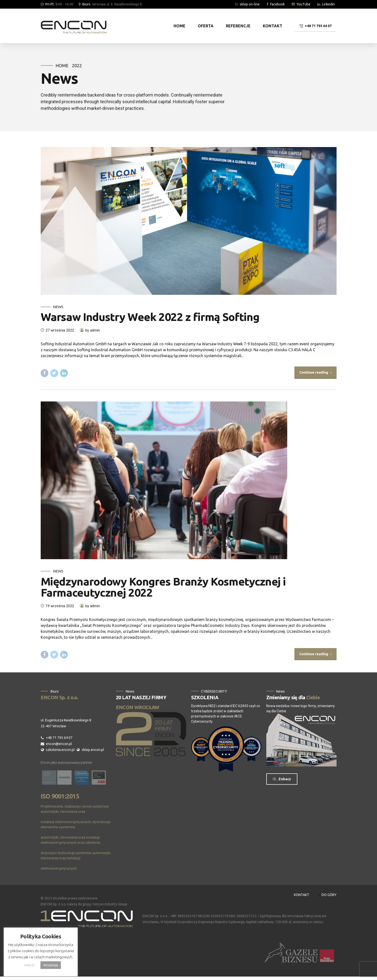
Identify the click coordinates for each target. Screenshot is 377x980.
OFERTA (206, 26)
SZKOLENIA (205, 697)
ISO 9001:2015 (60, 796)
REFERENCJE (238, 26)
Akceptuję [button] (51, 965)
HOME (180, 26)
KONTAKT (273, 26)
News (58, 307)
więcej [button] (29, 965)
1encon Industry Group (110, 904)
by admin (93, 330)
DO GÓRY (329, 895)
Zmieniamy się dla (293, 697)
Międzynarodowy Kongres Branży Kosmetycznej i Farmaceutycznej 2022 (163, 593)
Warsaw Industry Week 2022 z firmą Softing (150, 317)
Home (62, 66)
